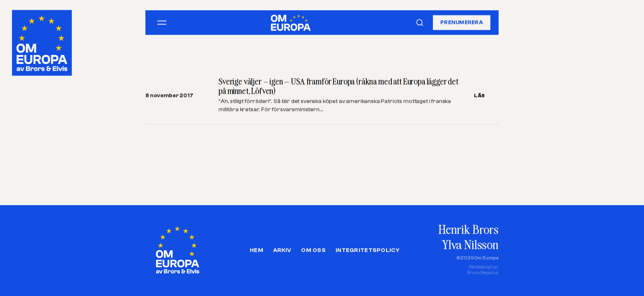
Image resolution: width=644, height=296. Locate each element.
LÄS (480, 95)
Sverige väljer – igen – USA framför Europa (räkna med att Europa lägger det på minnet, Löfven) (338, 86)
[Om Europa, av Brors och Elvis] (43, 41)
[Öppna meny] (162, 23)
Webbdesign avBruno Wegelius (483, 270)
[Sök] (420, 23)
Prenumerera (462, 22)
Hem (256, 250)
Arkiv (282, 250)
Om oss (313, 250)
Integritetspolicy (368, 250)
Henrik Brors (468, 229)
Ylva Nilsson (470, 244)
